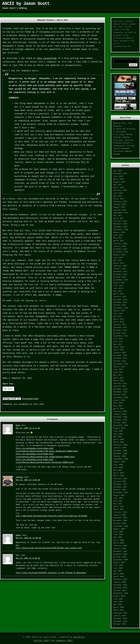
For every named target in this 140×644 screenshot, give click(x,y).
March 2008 (119, 476)
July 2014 (118, 286)
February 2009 (120, 445)
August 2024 (119, 182)
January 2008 (120, 482)
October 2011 (120, 361)
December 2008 (120, 451)
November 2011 (120, 358)
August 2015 (119, 255)
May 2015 (118, 260)
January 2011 (120, 386)
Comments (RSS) (64, 641)
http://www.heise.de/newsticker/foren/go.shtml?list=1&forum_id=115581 (51, 516)
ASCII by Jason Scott (26, 4)
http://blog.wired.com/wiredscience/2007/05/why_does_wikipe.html (49, 548)
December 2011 (120, 356)
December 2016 (120, 224)
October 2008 (120, 456)
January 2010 (120, 414)
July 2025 (118, 176)
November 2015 (120, 249)
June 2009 (118, 434)
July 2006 (118, 532)
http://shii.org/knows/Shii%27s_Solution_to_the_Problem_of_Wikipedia (51, 573)
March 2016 (119, 241)
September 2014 (121, 280)
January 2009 (120, 448)
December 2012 (120, 328)
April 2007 (119, 507)
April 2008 (119, 473)
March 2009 (119, 442)
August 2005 (119, 563)
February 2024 (120, 190)
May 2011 (118, 375)
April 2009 (119, 440)
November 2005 (120, 554)
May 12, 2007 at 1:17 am (28, 428)
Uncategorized (30, 399)
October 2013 (120, 305)
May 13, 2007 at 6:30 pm (28, 558)
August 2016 (119, 232)
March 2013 (119, 322)
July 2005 (118, 565)
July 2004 (118, 599)
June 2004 (118, 602)
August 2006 (119, 529)
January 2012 (120, 353)
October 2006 (120, 524)
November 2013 (120, 302)
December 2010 (120, 389)
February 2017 (120, 221)
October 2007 (120, 490)
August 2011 (119, 367)
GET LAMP (128, 33)
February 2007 (120, 512)
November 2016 (120, 227)
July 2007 (118, 498)
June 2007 (118, 501)
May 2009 (118, 437)
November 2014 (120, 274)
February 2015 (120, 266)
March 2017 (119, 218)
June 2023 (118, 193)
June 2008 (118, 468)
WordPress (79, 637)
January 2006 (120, 549)
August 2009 (119, 428)
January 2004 (120, 616)
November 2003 (120, 621)
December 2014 (120, 272)
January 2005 (120, 582)
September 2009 (121, 426)
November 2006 (120, 521)
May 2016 (118, 238)
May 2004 (118, 605)
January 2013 (120, 325)
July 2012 (118, 339)
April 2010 (119, 409)
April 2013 (119, 319)
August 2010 (119, 400)
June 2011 (118, 372)
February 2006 (120, 546)
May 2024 (118, 185)
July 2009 (118, 431)
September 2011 (121, 364)
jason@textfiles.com (122, 46)
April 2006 (119, 540)
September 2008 (121, 459)
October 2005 (120, 557)
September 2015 (121, 252)
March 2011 (119, 381)
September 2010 (121, 398)
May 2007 (118, 504)
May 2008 (118, 470)
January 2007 (120, 515)
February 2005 (120, 579)
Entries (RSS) (42, 641)
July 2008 (118, 465)
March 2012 (119, 350)
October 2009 (120, 423)
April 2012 (119, 347)
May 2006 (118, 537)
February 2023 (120, 202)
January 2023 (120, 204)
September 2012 (121, 336)
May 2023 (118, 196)
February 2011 (120, 384)
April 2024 (119, 188)
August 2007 (119, 496)
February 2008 (120, 479)
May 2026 (118, 171)
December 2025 (120, 174)
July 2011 (118, 370)
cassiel (19, 477)
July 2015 (118, 258)
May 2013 (118, 316)
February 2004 (120, 613)
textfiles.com (119, 38)
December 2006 (120, 518)
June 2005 (118, 568)
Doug (18, 425)
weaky (18, 535)
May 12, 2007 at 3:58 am (28, 480)
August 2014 (119, 283)
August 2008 (119, 462)
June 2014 (118, 288)
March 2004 (119, 610)
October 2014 (120, 277)
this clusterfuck (47, 58)
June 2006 (118, 535)
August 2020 (119, 207)
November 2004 (120, 588)
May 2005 (118, 571)
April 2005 (119, 574)
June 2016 (118, 235)
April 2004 (119, 607)
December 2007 (120, 484)
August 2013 (119, 311)
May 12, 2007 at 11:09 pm (28, 538)
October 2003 (120, 624)
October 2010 (120, 395)
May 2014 (118, 291)
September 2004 (121, 593)
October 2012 (120, 333)
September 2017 (121, 213)
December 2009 (120, 417)
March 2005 (119, 577)
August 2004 (119, 596)
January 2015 (120, 269)
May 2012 (118, 344)
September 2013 (121, 308)
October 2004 (120, 591)
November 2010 (120, 392)
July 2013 (118, 314)
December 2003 (120, 619)
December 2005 (120, 551)
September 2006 (121, 526)
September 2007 (121, 493)
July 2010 (118, 403)
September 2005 (121, 560)
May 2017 (118, 216)
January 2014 (120, 297)
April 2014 (119, 294)
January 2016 (120, 246)
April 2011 (119, 378)
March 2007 (119, 510)
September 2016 (121, 230)
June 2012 (118, 342)
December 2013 (120, 300)
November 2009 (120, 420)
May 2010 (118, 406)
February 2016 (120, 244)
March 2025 (119, 179)
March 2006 (119, 543)
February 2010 (120, 412)
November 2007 (120, 487)
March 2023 (119, 199)
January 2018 (120, 210)
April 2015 (119, 263)
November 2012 (120, 330)
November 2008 (120, 454)
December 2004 (120, 585)
